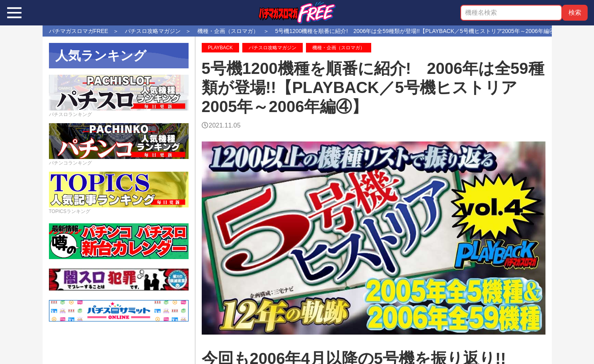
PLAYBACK (220, 48)
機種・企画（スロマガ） (339, 48)
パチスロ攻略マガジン (273, 48)
